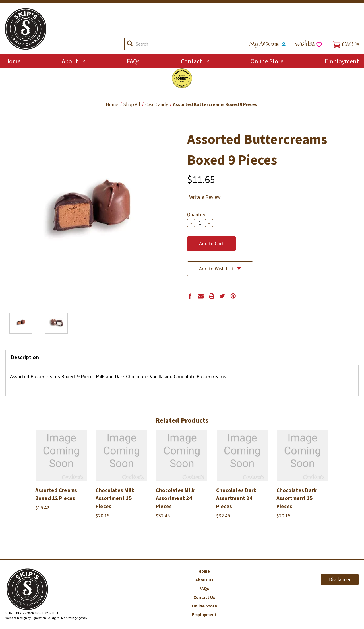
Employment (342, 61)
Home (13, 61)
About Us (74, 61)
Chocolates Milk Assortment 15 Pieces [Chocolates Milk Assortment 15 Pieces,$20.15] (115, 498)
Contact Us (195, 61)
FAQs (133, 61)
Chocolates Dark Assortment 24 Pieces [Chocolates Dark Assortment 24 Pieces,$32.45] (236, 498)
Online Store (267, 61)
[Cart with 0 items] (345, 45)
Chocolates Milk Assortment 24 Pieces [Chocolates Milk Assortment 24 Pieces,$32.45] (175, 498)
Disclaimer (340, 579)
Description (25, 357)
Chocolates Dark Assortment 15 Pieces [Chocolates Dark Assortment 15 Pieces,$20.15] (297, 498)
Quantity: (197, 215)
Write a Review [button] (205, 197)
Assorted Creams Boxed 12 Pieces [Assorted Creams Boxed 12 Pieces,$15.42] (56, 494)
